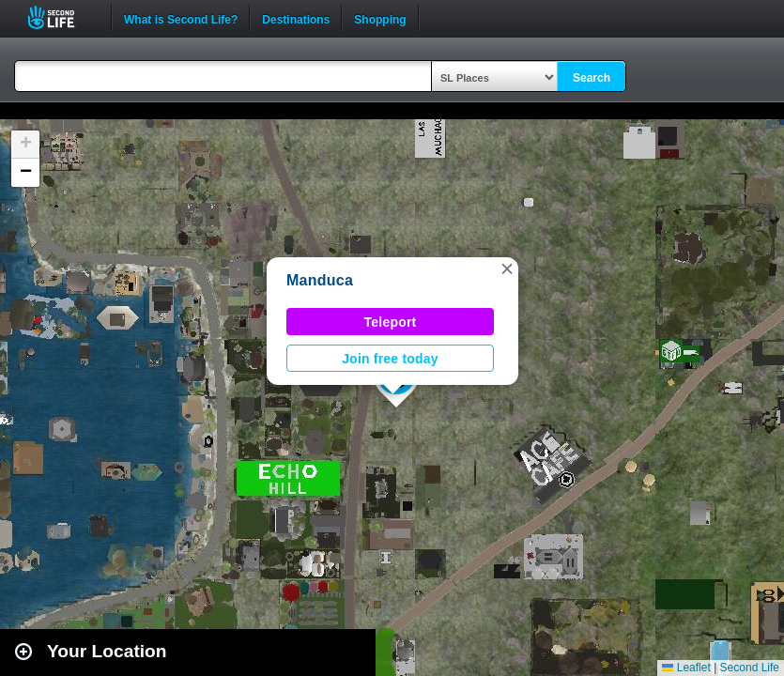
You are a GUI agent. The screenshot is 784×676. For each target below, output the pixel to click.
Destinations (296, 18)
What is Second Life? (181, 18)
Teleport (391, 322)
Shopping (380, 18)
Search (592, 78)
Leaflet (686, 668)
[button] (507, 269)
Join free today (390, 359)
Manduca (320, 280)
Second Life (61, 17)
